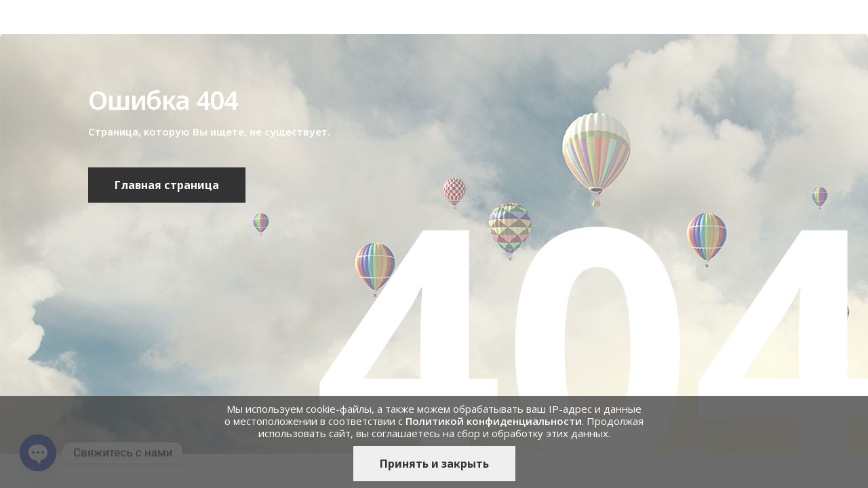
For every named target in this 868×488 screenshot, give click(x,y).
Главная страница (167, 185)
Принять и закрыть (434, 464)
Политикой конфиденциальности (494, 421)
